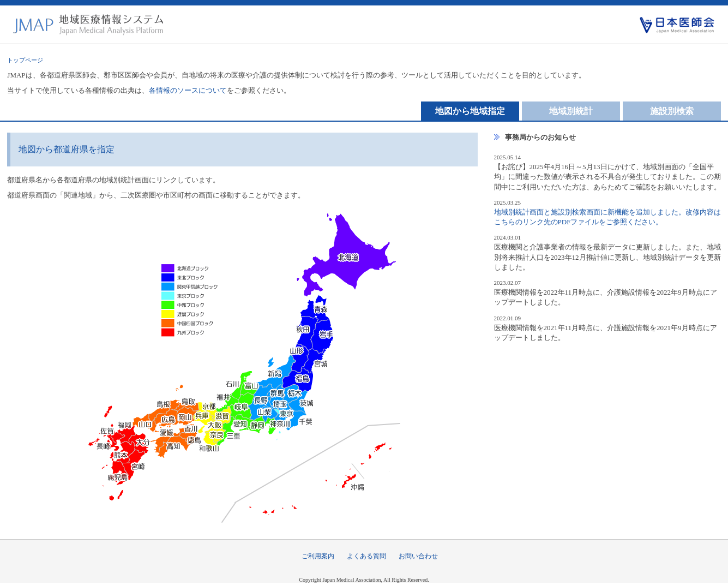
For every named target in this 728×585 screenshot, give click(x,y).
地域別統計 (571, 111)
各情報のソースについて (188, 90)
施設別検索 (672, 111)
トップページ (25, 60)
